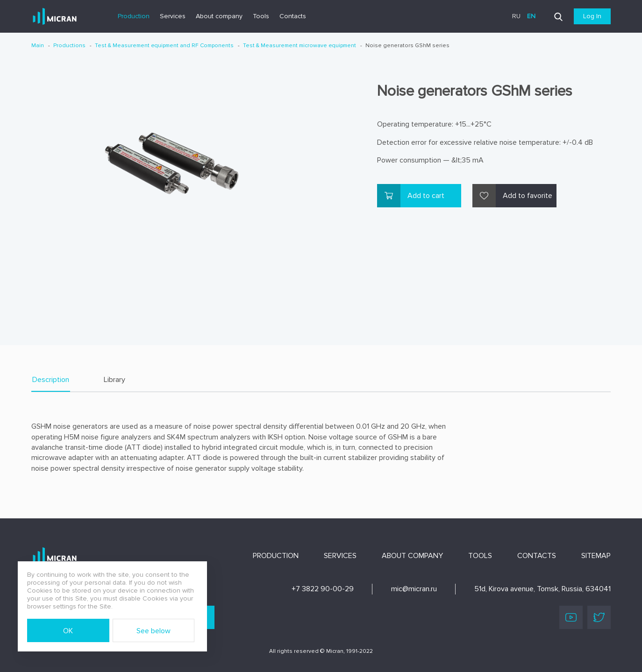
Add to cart (426, 196)
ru (516, 16)
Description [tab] (51, 380)
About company (219, 16)
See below (153, 631)
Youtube (571, 617)
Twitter (599, 617)
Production (134, 16)
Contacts (293, 16)
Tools (261, 16)
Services (173, 16)
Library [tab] (114, 380)
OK (68, 631)
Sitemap (596, 556)
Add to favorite (528, 196)
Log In (592, 16)
